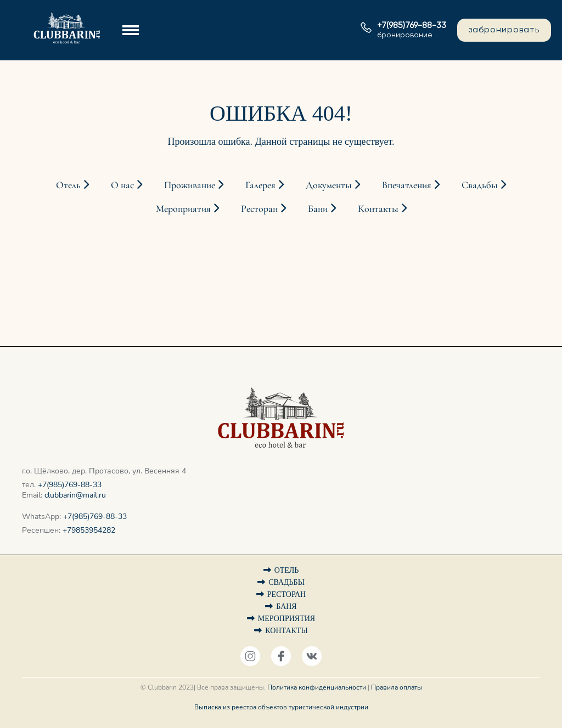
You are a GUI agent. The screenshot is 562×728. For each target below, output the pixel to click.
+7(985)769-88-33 (70, 485)
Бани (322, 208)
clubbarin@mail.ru (75, 495)
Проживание (194, 185)
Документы (333, 185)
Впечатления (411, 185)
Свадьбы (484, 185)
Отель (72, 185)
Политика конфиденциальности (317, 687)
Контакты (382, 208)
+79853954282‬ (89, 530)
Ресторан (263, 208)
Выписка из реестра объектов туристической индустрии (281, 707)
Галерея (265, 185)
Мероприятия (187, 208)
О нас (127, 185)
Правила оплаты (397, 687)
